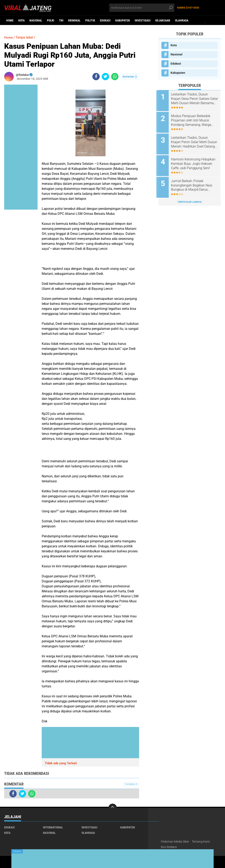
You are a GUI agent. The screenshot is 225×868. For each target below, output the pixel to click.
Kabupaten (123, 20)
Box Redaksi (169, 847)
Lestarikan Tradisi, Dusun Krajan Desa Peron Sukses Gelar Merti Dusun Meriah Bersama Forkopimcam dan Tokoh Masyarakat (193, 99)
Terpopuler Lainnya (190, 199)
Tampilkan (131, 784)
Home (10, 20)
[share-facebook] (96, 77)
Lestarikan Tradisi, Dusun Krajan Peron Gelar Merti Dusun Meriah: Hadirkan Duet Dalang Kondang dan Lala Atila (194, 141)
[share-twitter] (105, 77)
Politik (90, 20)
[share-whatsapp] (115, 77)
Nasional (36, 20)
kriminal (74, 20)
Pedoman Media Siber (175, 842)
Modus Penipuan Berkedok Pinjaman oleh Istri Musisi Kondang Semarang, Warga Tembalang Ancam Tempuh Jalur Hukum (193, 120)
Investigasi (143, 20)
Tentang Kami (201, 842)
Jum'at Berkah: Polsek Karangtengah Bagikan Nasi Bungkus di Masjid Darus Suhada (194, 183)
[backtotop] (113, 808)
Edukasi (105, 20)
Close (17, 851)
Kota (21, 20)
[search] (142, 8)
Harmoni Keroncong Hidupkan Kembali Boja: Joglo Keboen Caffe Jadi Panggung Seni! (195, 162)
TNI (61, 20)
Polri (51, 20)
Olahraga (182, 20)
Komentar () (130, 77)
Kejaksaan (163, 20)
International (53, 827)
